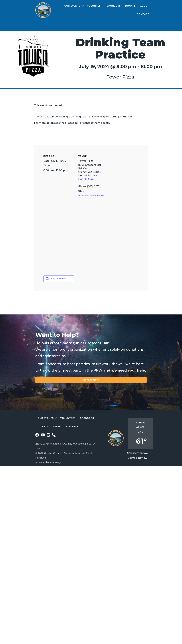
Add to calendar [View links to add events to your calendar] (59, 279)
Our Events (72, 6)
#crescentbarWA (137, 453)
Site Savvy (55, 462)
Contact (143, 14)
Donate (130, 6)
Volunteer (95, 6)
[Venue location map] (91, 242)
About (145, 6)
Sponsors (114, 6)
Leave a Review (137, 458)
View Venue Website (91, 196)
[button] (83, 6)
